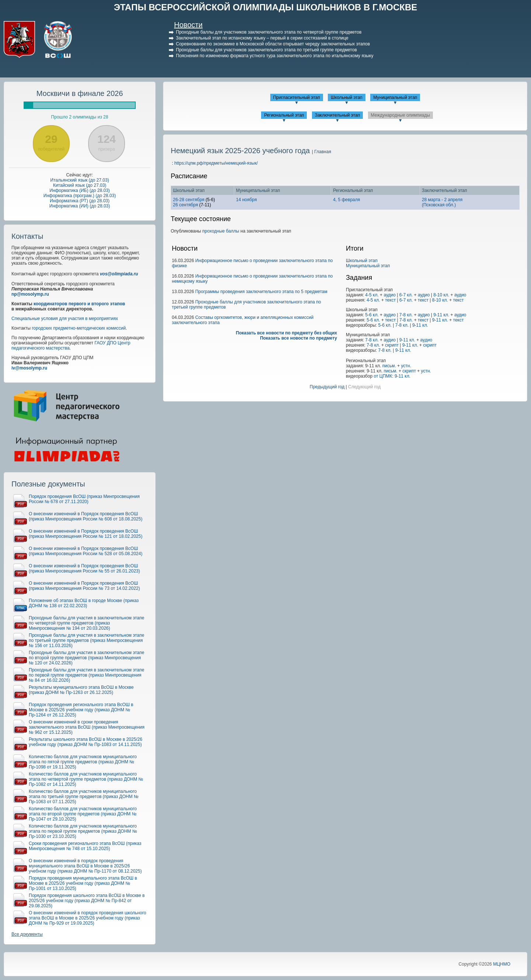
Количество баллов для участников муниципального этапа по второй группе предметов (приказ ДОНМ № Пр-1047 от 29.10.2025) (83, 814)
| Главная (322, 152)
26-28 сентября (189, 200)
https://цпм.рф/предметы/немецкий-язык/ (216, 163)
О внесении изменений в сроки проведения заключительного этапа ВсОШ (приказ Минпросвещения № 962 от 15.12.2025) (87, 727)
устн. (406, 366)
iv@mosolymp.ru (29, 368)
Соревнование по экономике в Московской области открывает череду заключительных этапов (273, 44)
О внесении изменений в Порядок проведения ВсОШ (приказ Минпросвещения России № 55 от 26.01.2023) (84, 568)
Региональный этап (284, 115)
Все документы (27, 934)
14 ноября (246, 200)
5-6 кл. (372, 315)
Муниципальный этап (395, 97)
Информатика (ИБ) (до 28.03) (80, 190)
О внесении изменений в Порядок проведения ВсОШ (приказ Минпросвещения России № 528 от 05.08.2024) (86, 551)
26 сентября (185, 205)
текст (390, 300)
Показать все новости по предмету (299, 338)
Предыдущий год (327, 387)
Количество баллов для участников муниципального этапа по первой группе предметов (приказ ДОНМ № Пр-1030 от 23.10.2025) (83, 831)
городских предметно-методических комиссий (79, 328)
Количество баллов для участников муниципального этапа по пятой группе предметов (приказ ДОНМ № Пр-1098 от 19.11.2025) (83, 762)
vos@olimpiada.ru (119, 274)
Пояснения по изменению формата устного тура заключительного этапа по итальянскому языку (275, 56)
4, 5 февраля (346, 200)
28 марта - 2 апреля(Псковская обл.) (442, 202)
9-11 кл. (441, 315)
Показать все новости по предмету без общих (287, 333)
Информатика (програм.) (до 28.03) (80, 196)
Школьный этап (347, 97)
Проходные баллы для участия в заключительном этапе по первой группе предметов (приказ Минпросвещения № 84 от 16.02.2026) (86, 675)
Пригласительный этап (297, 97)
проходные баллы (221, 231)
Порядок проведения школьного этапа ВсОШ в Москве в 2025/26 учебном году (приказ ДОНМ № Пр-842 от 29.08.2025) (87, 901)
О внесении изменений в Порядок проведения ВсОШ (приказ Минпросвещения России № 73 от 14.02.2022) (84, 586)
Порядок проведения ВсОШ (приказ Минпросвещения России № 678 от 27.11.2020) (84, 499)
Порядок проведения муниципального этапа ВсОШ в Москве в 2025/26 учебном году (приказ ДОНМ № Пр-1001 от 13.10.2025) (83, 883)
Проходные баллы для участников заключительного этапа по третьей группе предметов (266, 50)
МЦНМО (502, 964)
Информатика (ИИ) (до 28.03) (80, 206)
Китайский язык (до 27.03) (80, 185)
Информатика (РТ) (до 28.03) (80, 201)
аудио (390, 295)
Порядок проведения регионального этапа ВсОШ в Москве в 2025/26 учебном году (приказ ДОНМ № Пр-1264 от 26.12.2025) (81, 710)
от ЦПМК (383, 376)
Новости (188, 25)
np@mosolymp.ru (30, 294)
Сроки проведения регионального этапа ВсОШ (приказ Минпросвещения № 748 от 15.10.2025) (85, 846)
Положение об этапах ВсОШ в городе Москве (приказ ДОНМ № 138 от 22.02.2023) (84, 603)
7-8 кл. (406, 315)
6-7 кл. (406, 295)
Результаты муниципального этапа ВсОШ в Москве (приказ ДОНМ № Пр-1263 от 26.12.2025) (81, 690)
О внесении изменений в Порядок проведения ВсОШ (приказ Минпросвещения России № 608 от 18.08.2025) (86, 516)
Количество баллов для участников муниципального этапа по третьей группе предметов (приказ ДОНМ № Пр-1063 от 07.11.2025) (84, 797)
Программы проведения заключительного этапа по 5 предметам (261, 292)
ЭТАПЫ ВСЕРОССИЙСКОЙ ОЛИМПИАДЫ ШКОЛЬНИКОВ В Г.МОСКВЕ (266, 7)
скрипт (392, 345)
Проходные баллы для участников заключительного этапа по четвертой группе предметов (269, 32)
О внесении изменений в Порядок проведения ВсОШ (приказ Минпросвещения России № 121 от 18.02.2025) (86, 534)
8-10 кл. (441, 295)
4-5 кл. (372, 295)
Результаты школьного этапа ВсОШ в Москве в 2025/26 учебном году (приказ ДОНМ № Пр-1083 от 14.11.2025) (86, 742)
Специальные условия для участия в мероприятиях (65, 319)
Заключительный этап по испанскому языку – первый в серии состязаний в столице (262, 38)
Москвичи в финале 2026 (80, 93)
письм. (389, 366)
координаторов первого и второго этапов (79, 304)
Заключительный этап (338, 115)
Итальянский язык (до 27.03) (79, 180)
